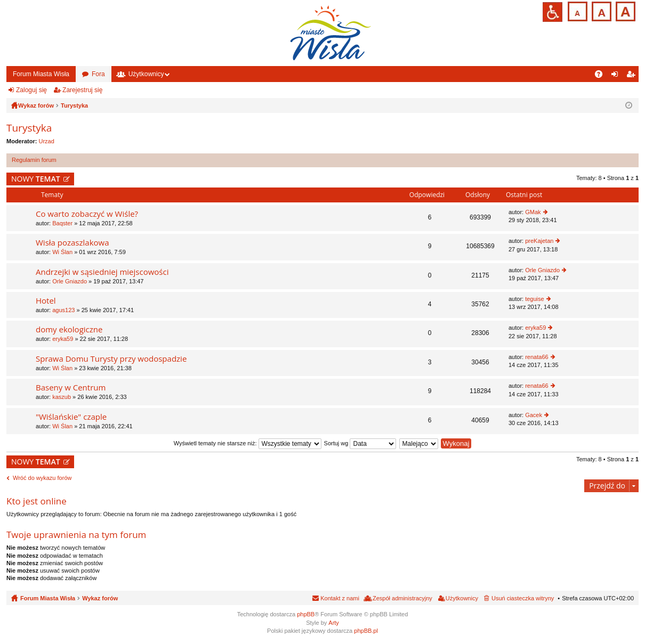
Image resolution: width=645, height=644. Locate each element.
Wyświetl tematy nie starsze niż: (248, 443)
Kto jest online (37, 501)
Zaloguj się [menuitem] (617, 76)
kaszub (62, 397)
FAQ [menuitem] (602, 76)
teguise (534, 299)
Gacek (534, 415)
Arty (334, 623)
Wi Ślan (62, 252)
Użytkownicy (146, 74)
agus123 (63, 310)
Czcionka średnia (600, 10)
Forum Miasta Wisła (41, 74)
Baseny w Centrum (71, 388)
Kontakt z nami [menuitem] (340, 598)
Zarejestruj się (82, 90)
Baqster (62, 223)
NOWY (36, 179)
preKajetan (539, 241)
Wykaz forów (100, 598)
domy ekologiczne (69, 329)
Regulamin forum (34, 160)
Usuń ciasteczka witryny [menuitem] (523, 598)
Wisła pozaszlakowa (72, 243)
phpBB (306, 614)
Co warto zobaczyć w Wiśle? (87, 214)
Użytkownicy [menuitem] (462, 598)
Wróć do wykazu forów (42, 478)
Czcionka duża (624, 10)
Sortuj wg (360, 443)
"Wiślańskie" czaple (71, 417)
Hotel (46, 301)
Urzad (47, 141)
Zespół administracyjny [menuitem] (402, 598)
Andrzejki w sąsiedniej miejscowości (102, 272)
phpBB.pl (366, 631)
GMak (533, 212)
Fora (98, 74)
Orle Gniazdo (70, 281)
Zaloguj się (31, 90)
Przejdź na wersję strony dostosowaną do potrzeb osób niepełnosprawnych (553, 12)
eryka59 (63, 339)
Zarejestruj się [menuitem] (633, 76)
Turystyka (29, 128)
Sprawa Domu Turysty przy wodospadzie (111, 359)
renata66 (537, 357)
